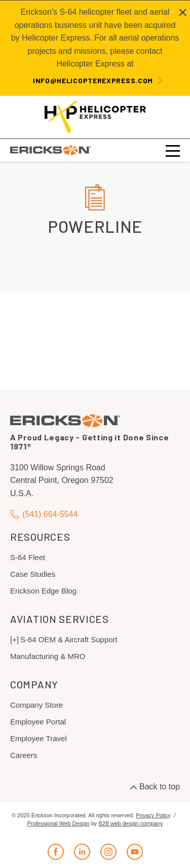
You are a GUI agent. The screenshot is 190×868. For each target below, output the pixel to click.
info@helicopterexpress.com (93, 80)
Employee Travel (39, 738)
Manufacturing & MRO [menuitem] (48, 656)
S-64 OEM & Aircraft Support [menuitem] (69, 639)
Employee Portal (38, 722)
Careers (24, 755)
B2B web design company (130, 823)
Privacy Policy (153, 815)
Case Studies (33, 574)
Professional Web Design (58, 823)
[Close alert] (183, 12)
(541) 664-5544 (44, 515)
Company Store (36, 705)
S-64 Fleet (28, 557)
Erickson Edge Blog (43, 591)
